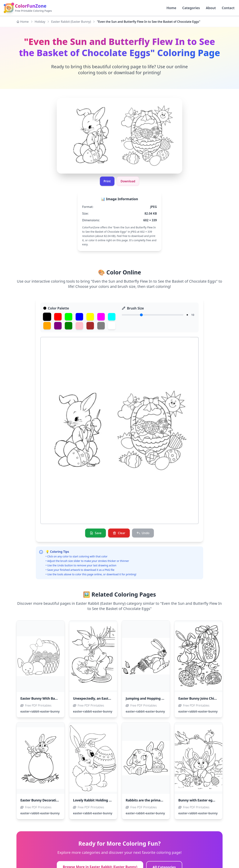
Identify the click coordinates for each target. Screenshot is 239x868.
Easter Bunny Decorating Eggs (44, 800)
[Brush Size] (153, 315)
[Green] (69, 317)
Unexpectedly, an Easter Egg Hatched (103, 698)
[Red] (58, 317)
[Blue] (79, 317)
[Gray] (101, 326)
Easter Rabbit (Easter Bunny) (71, 22)
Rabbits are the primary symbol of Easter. (159, 800)
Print (107, 181)
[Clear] (119, 533)
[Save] (96, 533)
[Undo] (143, 533)
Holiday (40, 22)
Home (23, 22)
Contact (228, 8)
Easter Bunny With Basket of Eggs (47, 698)
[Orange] (47, 326)
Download (128, 181)
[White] (112, 326)
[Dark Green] (69, 326)
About (211, 8)
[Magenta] (101, 317)
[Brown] (90, 326)
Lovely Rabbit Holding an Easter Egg (102, 800)
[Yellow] (90, 317)
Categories (191, 8)
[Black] (47, 317)
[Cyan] (112, 317)
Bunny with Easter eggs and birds (205, 800)
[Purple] (58, 326)
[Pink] (79, 326)
